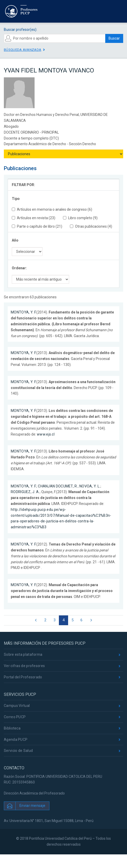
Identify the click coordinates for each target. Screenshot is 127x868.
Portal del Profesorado (23, 677)
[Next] (91, 620)
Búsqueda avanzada (23, 50)
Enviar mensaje (32, 806)
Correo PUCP (15, 717)
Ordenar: (19, 268)
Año (15, 240)
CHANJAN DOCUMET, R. (58, 486)
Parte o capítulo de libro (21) (37, 226)
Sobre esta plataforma (23, 654)
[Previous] (36, 620)
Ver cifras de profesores (24, 666)
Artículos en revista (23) (34, 218)
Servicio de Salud (18, 751)
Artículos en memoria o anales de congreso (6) (52, 209)
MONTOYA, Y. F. (24, 312)
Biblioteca (12, 728)
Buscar (114, 38)
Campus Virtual (17, 706)
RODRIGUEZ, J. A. (25, 492)
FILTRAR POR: (23, 185)
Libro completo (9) (80, 218)
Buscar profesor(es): (20, 30)
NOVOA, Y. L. (90, 486)
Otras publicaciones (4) (91, 226)
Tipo (16, 199)
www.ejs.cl (46, 434)
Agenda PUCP (16, 740)
